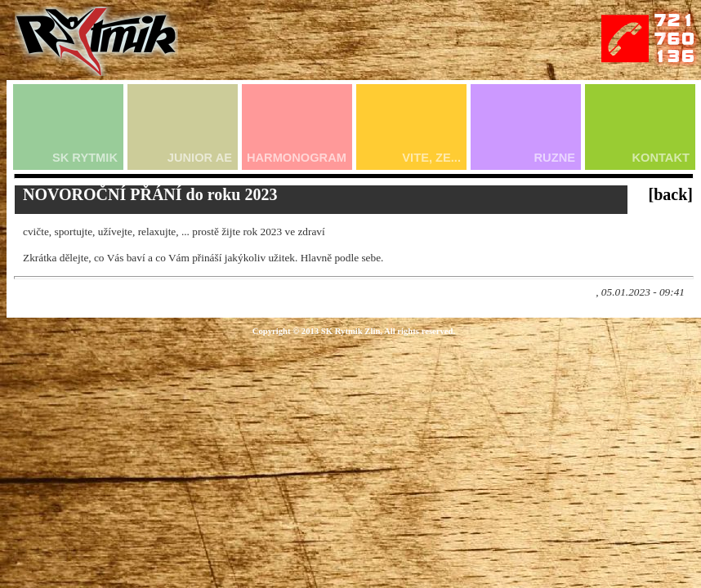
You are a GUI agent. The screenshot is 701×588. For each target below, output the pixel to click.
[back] (671, 194)
